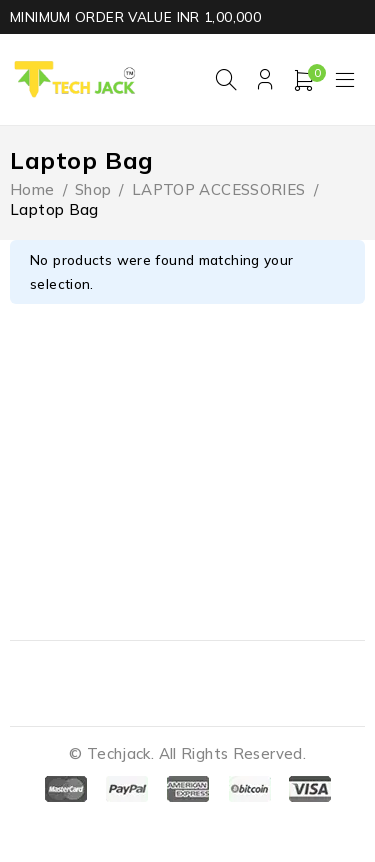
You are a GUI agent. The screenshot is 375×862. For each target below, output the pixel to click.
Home (32, 189)
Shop (93, 189)
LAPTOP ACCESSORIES (219, 189)
